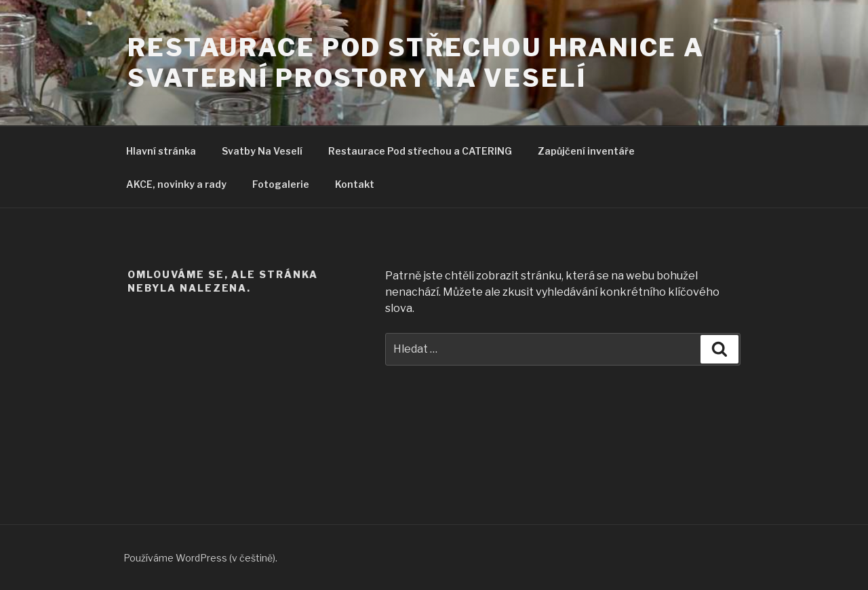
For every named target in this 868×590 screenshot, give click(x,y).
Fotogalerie (281, 184)
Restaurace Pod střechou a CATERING (420, 151)
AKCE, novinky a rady (176, 184)
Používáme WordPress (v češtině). (200, 558)
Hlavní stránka (161, 151)
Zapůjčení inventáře (586, 151)
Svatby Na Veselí (262, 151)
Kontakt (355, 184)
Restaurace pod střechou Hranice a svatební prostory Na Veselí (416, 63)
